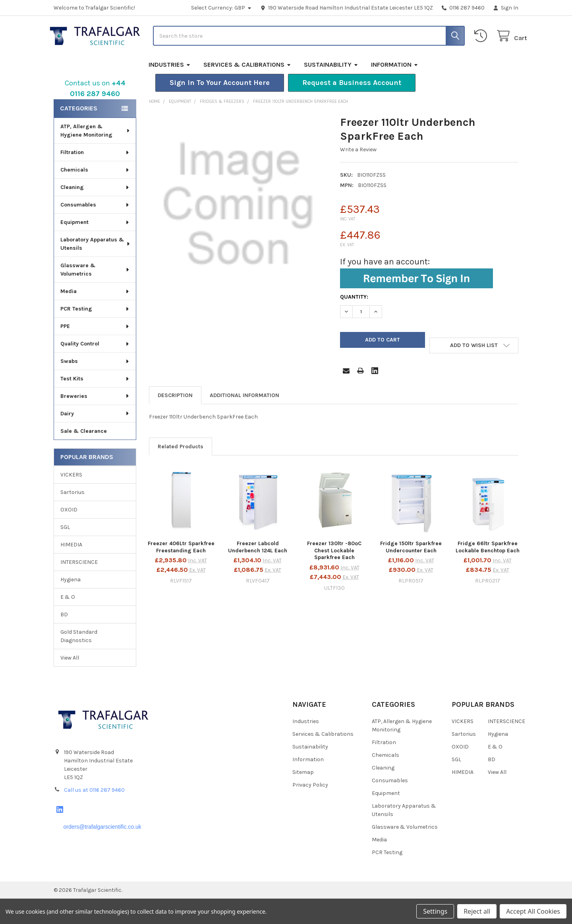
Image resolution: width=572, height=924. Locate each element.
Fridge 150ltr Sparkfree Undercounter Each (411, 572)
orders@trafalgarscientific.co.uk (102, 852)
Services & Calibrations (247, 90)
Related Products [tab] (181, 472)
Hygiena (71, 605)
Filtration (95, 178)
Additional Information (244, 421)
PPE (95, 352)
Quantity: (354, 322)
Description (175, 421)
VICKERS (71, 500)
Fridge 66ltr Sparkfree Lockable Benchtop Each (488, 572)
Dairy (95, 439)
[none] (238, 230)
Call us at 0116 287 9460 (94, 815)
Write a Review (358, 175)
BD (64, 640)
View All (70, 683)
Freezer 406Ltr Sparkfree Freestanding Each (181, 572)
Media (95, 317)
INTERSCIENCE (79, 587)
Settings (435, 911)
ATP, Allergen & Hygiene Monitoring (96, 156)
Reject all (477, 911)
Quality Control (95, 369)
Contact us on (95, 114)
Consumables (95, 230)
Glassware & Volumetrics (95, 295)
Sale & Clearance (84, 456)
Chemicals (95, 195)
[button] (220, 108)
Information (395, 90)
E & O (68, 622)
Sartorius (72, 518)
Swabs (95, 387)
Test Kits (95, 404)
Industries (170, 90)
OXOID (69, 535)
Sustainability (331, 90)
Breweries (95, 421)
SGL (65, 553)
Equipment (95, 248)
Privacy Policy (310, 810)
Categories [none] (79, 134)
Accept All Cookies (533, 911)
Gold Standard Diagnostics (79, 662)
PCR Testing (95, 334)
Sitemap (303, 798)
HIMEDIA (71, 570)
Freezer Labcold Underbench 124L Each (258, 572)
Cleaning (95, 213)
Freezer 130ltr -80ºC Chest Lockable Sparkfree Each (334, 576)
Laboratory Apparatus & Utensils (96, 269)
